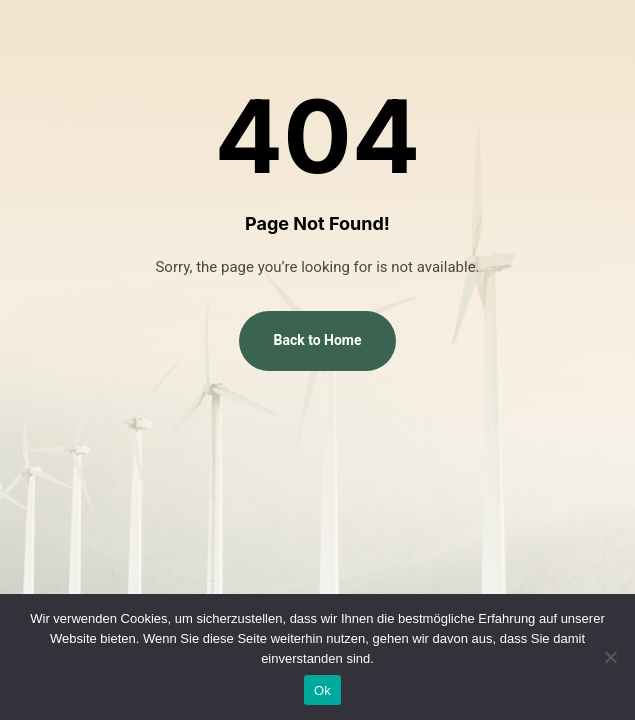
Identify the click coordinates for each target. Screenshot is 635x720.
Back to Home (317, 340)
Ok (322, 690)
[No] (610, 657)
